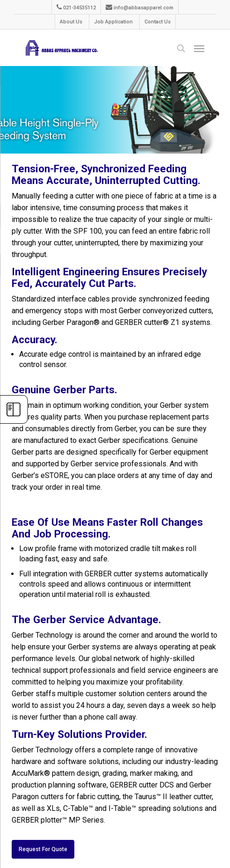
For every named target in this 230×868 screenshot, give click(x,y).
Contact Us (158, 22)
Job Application (113, 22)
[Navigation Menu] (199, 50)
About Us (71, 22)
